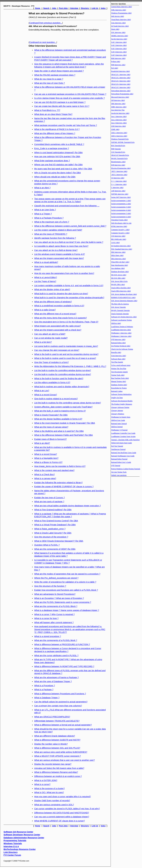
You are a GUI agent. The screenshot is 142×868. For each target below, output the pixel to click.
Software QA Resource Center (18, 832)
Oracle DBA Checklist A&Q (121, 288)
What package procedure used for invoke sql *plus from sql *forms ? (66, 125)
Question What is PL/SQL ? (47, 545)
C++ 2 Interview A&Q (119, 184)
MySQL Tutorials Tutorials (120, 310)
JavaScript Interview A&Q (120, 113)
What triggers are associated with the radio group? (58, 326)
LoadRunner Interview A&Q (121, 330)
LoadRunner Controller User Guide (123, 433)
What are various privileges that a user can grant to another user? (64, 760)
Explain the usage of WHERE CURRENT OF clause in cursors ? (64, 487)
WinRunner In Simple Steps (121, 417)
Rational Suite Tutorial (119, 424)
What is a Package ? (44, 690)
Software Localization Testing (121, 320)
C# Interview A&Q (118, 178)
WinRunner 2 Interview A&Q (121, 336)
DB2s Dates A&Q (117, 255)
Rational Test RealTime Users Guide (124, 453)
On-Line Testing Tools (119, 472)
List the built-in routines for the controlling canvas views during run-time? (68, 403)
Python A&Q (116, 62)
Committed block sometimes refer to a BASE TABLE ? (59, 144)
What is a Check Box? (44, 474)
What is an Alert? (42, 443)
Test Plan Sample (117, 362)
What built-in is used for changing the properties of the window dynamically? (69, 298)
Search (46, 8)
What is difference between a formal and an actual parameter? (63, 725)
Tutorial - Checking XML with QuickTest (125, 440)
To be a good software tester (121, 365)
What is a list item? (43, 342)
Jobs (54, 8)
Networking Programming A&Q (122, 94)
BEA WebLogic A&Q (119, 239)
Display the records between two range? (53, 764)
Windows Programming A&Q (121, 13)
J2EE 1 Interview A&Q (119, 133)
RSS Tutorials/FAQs (118, 146)
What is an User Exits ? (45, 210)
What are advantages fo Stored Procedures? (55, 594)
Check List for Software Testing (122, 349)
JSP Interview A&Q (118, 100)
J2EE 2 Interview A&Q (119, 136)
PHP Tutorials (116, 149)
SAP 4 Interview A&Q (119, 52)
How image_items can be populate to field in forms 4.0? (60, 466)
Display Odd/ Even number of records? (52, 801)
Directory (85, 8)
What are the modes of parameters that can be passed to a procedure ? (67, 574)
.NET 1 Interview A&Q (119, 171)
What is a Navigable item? (46, 458)
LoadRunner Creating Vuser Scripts (123, 436)
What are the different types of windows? (53, 302)
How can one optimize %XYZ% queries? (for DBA (57, 157)
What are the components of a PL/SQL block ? (56, 640)
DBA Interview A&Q (118, 259)
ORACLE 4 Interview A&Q (121, 84)
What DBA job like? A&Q (120, 262)
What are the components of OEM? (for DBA (55, 549)
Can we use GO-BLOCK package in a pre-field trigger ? (60, 102)
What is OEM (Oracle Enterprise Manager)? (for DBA (59, 541)
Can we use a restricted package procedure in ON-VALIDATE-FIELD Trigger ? (70, 94)
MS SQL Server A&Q (119, 275)
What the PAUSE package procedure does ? (55, 75)
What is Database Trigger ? (47, 698)
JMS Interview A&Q (118, 104)
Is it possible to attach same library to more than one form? (61, 246)
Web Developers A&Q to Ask (121, 223)
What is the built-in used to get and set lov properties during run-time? (66, 354)
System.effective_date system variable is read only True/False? (63, 407)
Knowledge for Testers (119, 388)
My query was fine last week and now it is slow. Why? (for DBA (63, 169)
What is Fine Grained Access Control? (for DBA (56, 521)
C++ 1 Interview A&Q (119, 181)
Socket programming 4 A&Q (121, 210)
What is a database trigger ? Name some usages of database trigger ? (67, 610)
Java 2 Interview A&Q (119, 120)
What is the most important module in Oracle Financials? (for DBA (65, 423)
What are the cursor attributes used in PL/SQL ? (56, 656)
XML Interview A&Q (119, 10)
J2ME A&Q (115, 129)
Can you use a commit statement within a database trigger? (62, 817)
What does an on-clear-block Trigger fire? (53, 114)
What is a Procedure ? (45, 686)
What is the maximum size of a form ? (52, 222)
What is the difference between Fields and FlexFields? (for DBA (63, 435)
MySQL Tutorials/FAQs (119, 158)
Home (38, 8)
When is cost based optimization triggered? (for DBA (58, 153)
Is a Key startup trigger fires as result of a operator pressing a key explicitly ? (69, 98)
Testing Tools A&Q (118, 375)
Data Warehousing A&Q (119, 265)
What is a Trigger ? (43, 214)
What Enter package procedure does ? (52, 161)
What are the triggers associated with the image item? (59, 258)
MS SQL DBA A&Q (118, 278)
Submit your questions (119, 475)
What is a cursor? (42, 784)
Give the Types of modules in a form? (51, 362)
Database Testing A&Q (119, 385)
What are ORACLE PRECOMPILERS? (52, 717)
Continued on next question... (43, 42)
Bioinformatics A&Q (118, 162)
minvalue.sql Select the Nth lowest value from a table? (59, 768)
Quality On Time (117, 398)
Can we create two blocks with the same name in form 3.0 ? (62, 106)
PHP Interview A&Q (118, 65)
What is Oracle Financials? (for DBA (51, 415)
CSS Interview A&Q (118, 236)
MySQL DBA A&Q (118, 285)
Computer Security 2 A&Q (120, 233)
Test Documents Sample (119, 372)
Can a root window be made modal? (51, 338)
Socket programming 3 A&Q (121, 207)
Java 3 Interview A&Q (119, 123)
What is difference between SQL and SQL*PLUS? (57, 748)
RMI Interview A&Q (118, 58)
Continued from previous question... (46, 23)
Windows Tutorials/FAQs (120, 139)
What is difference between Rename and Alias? (56, 772)
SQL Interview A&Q (118, 32)
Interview (74, 8)
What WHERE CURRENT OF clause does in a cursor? (59, 821)
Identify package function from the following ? (55, 238)
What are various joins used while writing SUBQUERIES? (61, 752)
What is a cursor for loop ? (46, 618)
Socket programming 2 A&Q (121, 204)
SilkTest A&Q (116, 323)
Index (103, 8)
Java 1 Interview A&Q (119, 117)
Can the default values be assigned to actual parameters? (61, 702)
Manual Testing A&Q (119, 381)
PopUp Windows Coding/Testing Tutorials (126, 469)
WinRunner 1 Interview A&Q (121, 333)
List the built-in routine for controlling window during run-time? (63, 370)
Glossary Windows (118, 414)
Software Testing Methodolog (121, 394)
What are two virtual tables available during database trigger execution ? (67, 506)
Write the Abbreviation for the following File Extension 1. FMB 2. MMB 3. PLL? (70, 366)
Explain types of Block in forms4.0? (50, 439)
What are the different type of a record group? (55, 314)
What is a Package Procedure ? (49, 218)
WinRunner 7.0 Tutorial (119, 430)
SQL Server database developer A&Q (124, 294)
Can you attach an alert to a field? (50, 334)
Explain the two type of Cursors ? (49, 498)
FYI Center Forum (12, 855)
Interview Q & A (11, 846)
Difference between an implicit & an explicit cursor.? (58, 776)
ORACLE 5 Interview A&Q (121, 87)
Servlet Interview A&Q (119, 39)
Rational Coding (117, 391)
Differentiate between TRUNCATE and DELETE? (57, 721)
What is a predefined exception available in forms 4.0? (59, 306)
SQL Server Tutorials (118, 307)
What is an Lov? (42, 391)
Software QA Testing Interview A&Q (124, 317)
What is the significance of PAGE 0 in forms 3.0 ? (57, 129)
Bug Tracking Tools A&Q (120, 378)
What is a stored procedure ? (48, 636)
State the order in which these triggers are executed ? (59, 71)
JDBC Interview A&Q (119, 107)
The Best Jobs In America (120, 304)
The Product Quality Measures (122, 404)
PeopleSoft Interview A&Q (120, 71)
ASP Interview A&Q (118, 191)
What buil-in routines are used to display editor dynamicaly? (62, 387)
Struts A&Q (115, 29)
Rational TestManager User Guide (123, 456)
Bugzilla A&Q (116, 352)
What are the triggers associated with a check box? (58, 330)
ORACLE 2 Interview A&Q (121, 78)
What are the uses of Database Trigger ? (53, 681)
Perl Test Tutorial (117, 446)
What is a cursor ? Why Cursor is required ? (54, 614)
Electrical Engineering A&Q (121, 168)
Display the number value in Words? (51, 744)
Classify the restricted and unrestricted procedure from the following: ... (67, 206)
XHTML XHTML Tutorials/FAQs (123, 142)
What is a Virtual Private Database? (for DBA (55, 525)
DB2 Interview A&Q (118, 252)
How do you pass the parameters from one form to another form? (64, 273)
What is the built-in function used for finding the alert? (59, 379)
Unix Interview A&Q (118, 23)
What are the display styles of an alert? (52, 289)
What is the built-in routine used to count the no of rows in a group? (65, 358)
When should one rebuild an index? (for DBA (55, 177)
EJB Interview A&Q (118, 165)
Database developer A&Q (120, 272)
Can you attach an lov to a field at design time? (56, 250)
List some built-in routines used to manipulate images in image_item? (66, 346)
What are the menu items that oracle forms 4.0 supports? (60, 318)
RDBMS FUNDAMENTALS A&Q (123, 298)
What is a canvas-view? (45, 478)
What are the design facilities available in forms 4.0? (58, 419)
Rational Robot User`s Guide (121, 462)
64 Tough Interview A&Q (120, 26)
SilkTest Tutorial (117, 427)
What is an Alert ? (42, 188)
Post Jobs (63, 8)
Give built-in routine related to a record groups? (56, 399)
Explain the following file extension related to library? (58, 483)
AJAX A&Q (115, 243)
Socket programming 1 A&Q (121, 201)
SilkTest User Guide (118, 420)
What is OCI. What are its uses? (49, 792)
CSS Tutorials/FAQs (118, 152)
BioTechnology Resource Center (20, 849)
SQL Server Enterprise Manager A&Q (124, 301)
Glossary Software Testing (120, 407)
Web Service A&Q (118, 16)
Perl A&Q (115, 68)
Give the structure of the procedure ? (51, 537)
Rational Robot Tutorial (119, 459)
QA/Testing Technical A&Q (121, 346)
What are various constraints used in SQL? (54, 805)
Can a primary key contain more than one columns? (58, 706)
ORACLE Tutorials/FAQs (120, 155)
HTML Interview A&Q (119, 226)
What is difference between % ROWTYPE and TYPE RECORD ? (64, 666)
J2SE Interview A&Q (118, 126)
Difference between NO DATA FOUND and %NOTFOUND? (62, 813)
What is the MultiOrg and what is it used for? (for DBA (59, 431)
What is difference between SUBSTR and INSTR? (57, 740)
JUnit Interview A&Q (119, 356)
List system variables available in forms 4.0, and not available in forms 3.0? (69, 286)
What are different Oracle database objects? (55, 736)
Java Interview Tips (118, 110)
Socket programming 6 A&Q (121, 217)
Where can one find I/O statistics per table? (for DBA (58, 165)
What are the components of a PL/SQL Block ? (56, 606)
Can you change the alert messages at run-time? (57, 350)
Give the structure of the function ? (50, 586)
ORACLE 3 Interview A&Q (121, 81)
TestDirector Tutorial (118, 449)
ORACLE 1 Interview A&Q (121, 75)
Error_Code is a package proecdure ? (52, 148)
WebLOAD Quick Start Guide (121, 443)
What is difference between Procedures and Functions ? (60, 694)
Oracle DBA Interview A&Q (121, 291)
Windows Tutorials (13, 843)
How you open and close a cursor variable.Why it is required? (62, 797)
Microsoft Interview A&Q (120, 97)
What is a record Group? (46, 395)
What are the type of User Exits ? (49, 83)
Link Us (95, 8)
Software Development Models (122, 401)
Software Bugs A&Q (118, 359)
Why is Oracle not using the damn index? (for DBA (57, 173)
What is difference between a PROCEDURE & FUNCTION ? (62, 644)
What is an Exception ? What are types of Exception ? (59, 598)
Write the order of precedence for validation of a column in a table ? (65, 582)
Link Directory (11, 852)
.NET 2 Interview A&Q (119, 175)
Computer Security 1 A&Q (120, 230)
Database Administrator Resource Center (24, 838)
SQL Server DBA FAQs (119, 281)
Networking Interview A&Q (121, 91)
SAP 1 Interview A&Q (119, 42)
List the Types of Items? (45, 281)
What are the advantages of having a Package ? (56, 677)
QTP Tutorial (116, 466)
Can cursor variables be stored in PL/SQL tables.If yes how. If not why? (67, 809)
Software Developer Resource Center (22, 835)
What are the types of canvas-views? (51, 427)
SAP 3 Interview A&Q (119, 49)
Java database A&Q (118, 268)
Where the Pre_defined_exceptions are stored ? (56, 578)
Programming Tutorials (15, 840)
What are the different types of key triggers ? (55, 133)
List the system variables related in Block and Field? (58, 230)
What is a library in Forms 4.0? (48, 462)
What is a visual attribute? (46, 262)
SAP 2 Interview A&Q (119, 45)
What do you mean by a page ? (49, 79)
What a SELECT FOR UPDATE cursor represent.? (58, 756)
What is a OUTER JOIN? (46, 780)
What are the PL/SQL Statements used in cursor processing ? (63, 602)
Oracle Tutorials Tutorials (120, 314)
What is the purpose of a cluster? (49, 788)
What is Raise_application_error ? (50, 529)
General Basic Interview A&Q (122, 7)
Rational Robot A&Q (118, 343)
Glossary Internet (117, 411)
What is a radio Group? (45, 310)
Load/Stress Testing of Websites (122, 327)
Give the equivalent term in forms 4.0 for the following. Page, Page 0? (66, 322)
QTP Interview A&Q (118, 340)
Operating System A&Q (119, 220)
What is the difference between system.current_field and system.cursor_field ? (70, 226)
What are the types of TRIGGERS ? (51, 234)
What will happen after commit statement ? (54, 622)
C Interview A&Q (117, 188)
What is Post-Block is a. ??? (47, 110)
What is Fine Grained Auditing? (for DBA (53, 510)
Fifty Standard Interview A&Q (122, 249)
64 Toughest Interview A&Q (121, 246)
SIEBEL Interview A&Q (120, 36)
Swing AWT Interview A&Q (121, 197)
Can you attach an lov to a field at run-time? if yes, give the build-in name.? (69, 242)
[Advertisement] (15, 54)
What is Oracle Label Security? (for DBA (53, 533)
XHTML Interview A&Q (120, 194)
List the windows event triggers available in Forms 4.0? (59, 254)
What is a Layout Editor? (46, 277)
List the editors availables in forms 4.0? (52, 382)
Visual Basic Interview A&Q (121, 20)
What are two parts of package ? (49, 502)
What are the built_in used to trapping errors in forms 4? (60, 411)
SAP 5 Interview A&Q (119, 55)
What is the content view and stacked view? (54, 470)
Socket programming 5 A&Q (121, 213)
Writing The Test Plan (119, 369)
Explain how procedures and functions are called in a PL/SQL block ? (66, 590)
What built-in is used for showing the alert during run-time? (61, 294)
